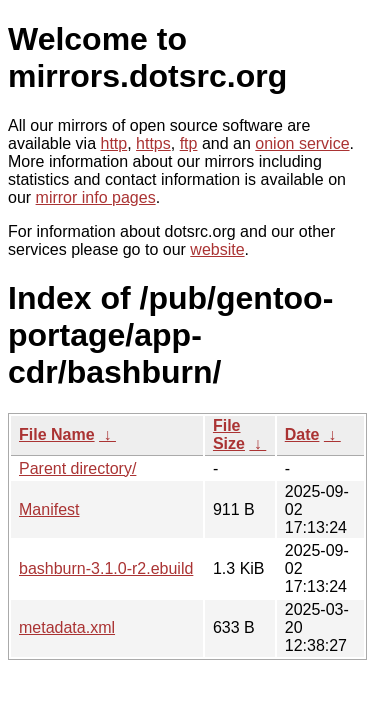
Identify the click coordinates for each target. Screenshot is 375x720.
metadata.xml (67, 627)
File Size (229, 434)
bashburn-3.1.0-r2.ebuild (106, 568)
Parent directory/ (77, 468)
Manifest (49, 509)
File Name (57, 434)
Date (302, 434)
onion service (302, 143)
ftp (189, 143)
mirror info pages (96, 197)
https (153, 143)
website (217, 249)
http (114, 143)
